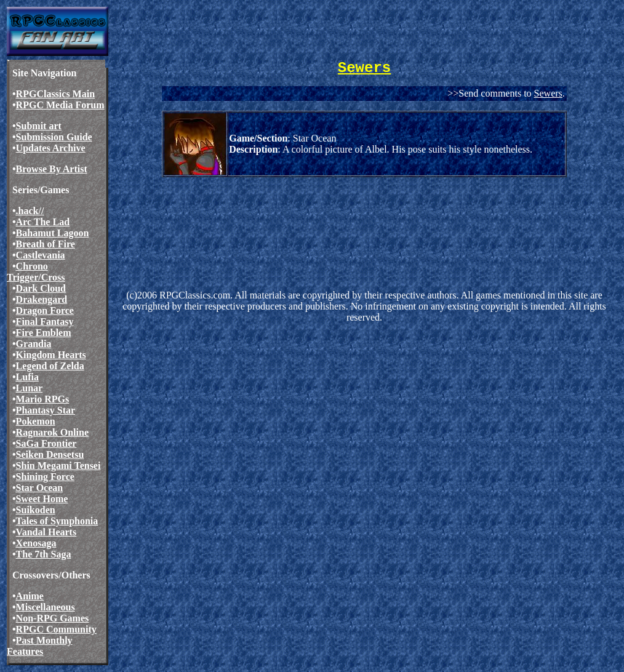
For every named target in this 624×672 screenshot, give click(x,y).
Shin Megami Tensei (58, 466)
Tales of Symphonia (57, 521)
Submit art (39, 126)
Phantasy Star (46, 410)
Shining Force (45, 477)
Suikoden (36, 510)
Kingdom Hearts (51, 355)
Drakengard (42, 299)
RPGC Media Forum (60, 105)
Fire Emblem (44, 333)
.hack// (30, 211)
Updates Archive (51, 148)
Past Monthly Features (40, 646)
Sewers (548, 93)
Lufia (27, 377)
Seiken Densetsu (50, 454)
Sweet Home (42, 499)
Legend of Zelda (50, 366)
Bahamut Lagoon (53, 233)
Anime (30, 596)
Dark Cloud (41, 288)
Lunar (30, 388)
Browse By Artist (52, 169)
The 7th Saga (44, 554)
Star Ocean (40, 488)
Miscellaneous (46, 607)
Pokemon (36, 421)
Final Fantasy (45, 322)
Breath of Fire (46, 244)
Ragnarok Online (52, 432)
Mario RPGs (43, 399)
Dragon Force (45, 310)
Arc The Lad (43, 222)
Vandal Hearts (46, 532)
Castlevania (41, 255)
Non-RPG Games (53, 618)
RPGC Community (56, 629)
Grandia (34, 344)
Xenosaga (36, 543)
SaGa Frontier (46, 443)
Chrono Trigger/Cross (36, 272)
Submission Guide (54, 137)
